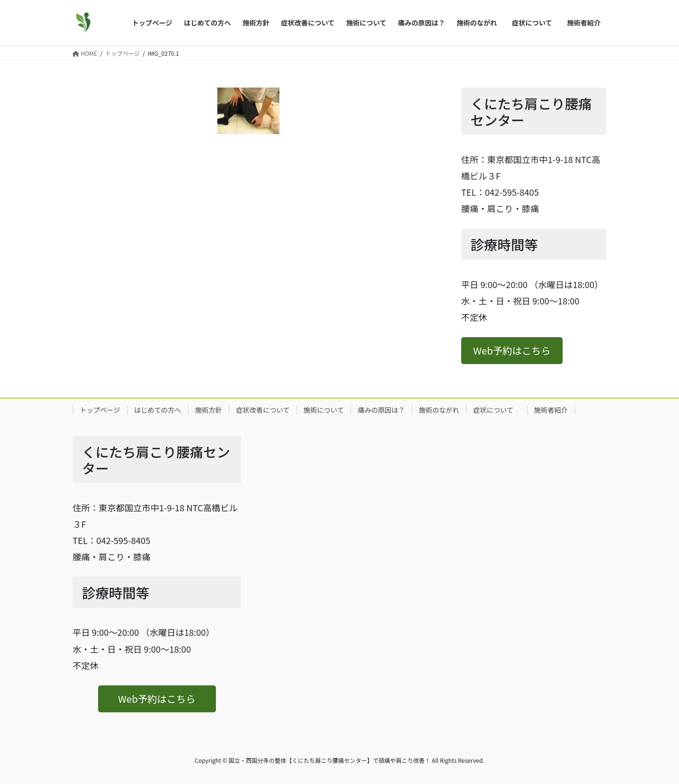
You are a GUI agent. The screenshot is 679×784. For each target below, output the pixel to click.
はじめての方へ (158, 410)
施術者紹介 (551, 410)
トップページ (100, 410)
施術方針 (209, 410)
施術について (324, 410)
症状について (497, 410)
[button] (512, 351)
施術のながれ (439, 410)
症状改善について (263, 410)
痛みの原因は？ (381, 410)
